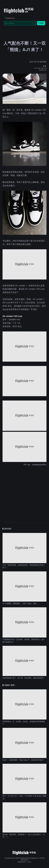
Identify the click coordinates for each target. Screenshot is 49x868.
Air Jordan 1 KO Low (40, 68)
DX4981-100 (43, 70)
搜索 (41, 23)
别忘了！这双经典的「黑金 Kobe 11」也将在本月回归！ (24, 760)
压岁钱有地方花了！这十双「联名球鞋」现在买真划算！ (24, 678)
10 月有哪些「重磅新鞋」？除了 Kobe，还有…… (21, 603)
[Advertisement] (24, 493)
